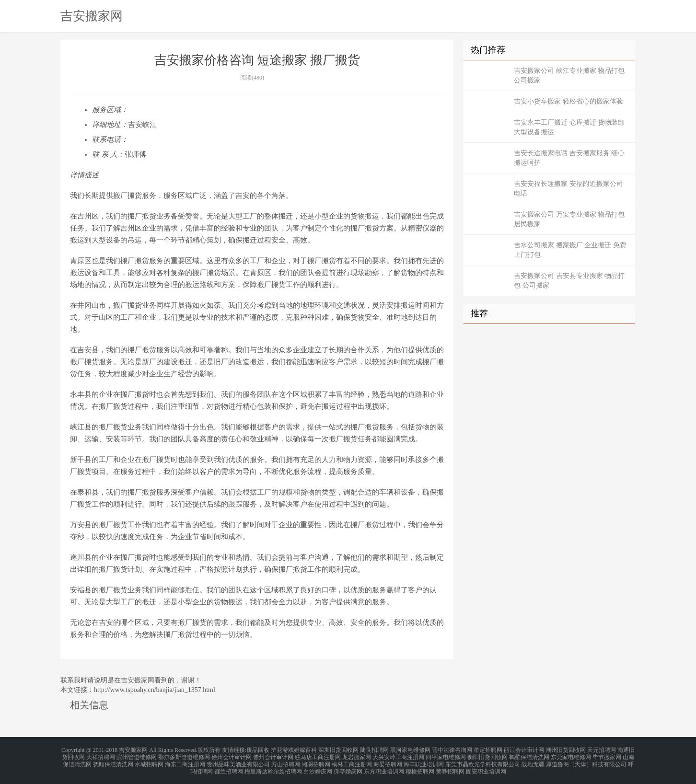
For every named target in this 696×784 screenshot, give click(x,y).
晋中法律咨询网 (452, 749)
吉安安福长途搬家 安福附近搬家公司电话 (568, 189)
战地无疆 (533, 761)
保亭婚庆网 (348, 767)
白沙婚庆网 (318, 767)
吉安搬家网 (92, 16)
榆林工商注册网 (352, 761)
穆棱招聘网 (420, 767)
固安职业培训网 (486, 767)
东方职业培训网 (384, 767)
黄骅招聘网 (450, 767)
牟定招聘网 (488, 749)
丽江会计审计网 (524, 749)
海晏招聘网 (388, 761)
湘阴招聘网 (316, 761)
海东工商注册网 (185, 761)
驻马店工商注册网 (318, 755)
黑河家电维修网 (410, 749)
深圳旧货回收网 (338, 749)
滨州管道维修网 (137, 755)
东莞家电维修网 (571, 755)
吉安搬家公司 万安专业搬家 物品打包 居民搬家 (569, 219)
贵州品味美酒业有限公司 (238, 761)
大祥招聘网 (101, 755)
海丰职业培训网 (424, 761)
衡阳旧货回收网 (487, 755)
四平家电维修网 (446, 755)
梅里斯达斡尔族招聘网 (273, 767)
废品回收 (258, 749)
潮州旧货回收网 (566, 749)
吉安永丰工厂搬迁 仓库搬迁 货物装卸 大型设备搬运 (569, 127)
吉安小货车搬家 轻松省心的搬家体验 (568, 101)
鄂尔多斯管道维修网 (184, 755)
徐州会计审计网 (232, 755)
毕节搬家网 (607, 755)
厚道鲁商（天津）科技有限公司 (586, 761)
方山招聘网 (286, 761)
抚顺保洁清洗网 (113, 761)
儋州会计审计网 (273, 755)
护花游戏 (282, 749)
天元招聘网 (602, 749)
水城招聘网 (149, 761)
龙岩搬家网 (357, 755)
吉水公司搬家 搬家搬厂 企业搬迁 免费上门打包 (570, 250)
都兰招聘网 (229, 767)
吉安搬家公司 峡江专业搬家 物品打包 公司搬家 (569, 75)
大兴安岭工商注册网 (398, 755)
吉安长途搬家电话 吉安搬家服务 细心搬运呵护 (569, 158)
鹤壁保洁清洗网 (529, 755)
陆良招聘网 (374, 749)
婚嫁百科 (305, 749)
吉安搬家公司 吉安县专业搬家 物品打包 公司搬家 (569, 281)
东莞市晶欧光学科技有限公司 (483, 761)
